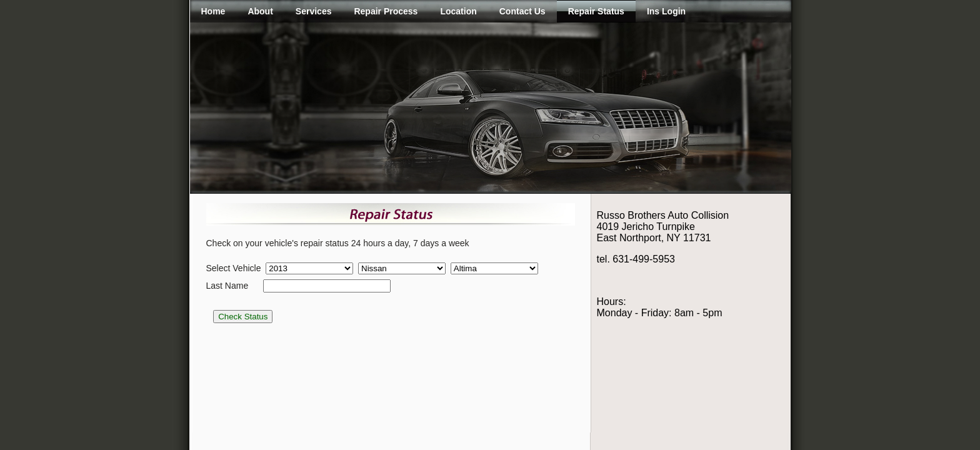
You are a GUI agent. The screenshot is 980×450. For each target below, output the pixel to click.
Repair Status (596, 11)
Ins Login (666, 11)
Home (213, 11)
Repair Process (386, 11)
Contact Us (522, 11)
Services (314, 11)
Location (458, 11)
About (260, 11)
